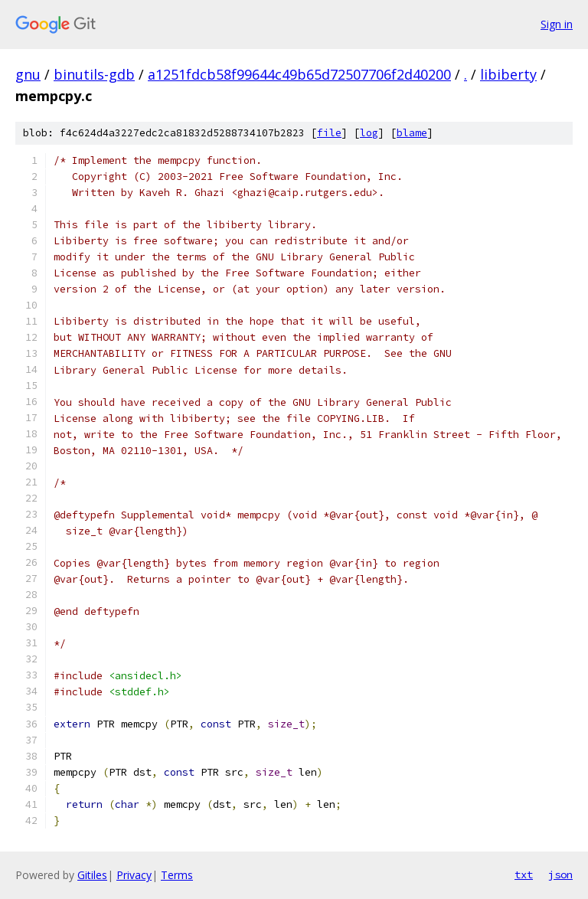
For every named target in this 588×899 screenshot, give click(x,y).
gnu (28, 74)
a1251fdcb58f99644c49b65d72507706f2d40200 (299, 74)
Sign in (557, 24)
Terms (177, 875)
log (369, 133)
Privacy (134, 875)
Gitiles (92, 875)
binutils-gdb (94, 74)
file (329, 133)
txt (524, 874)
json (560, 874)
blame (412, 133)
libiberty (508, 74)
